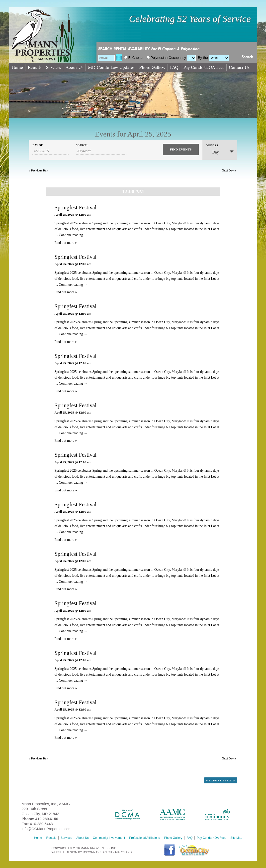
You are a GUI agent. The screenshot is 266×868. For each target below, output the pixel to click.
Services (53, 68)
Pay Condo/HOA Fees (204, 68)
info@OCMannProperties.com (47, 829)
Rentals (35, 68)
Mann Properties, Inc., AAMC (46, 804)
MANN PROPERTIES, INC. (99, 848)
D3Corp (89, 852)
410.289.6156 (47, 819)
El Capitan (134, 58)
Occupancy (177, 58)
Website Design (64, 852)
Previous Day (38, 170)
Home (17, 68)
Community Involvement (109, 838)
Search (247, 57)
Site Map (236, 838)
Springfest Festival (75, 208)
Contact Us (239, 68)
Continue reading (73, 235)
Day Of (37, 145)
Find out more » (66, 243)
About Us (74, 68)
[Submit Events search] (181, 149)
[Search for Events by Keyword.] (101, 151)
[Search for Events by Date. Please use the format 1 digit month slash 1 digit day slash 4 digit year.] (50, 151)
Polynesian (157, 58)
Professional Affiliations (144, 838)
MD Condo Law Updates (111, 68)
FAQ (174, 68)
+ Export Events (221, 780)
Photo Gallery (152, 68)
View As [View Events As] (212, 145)
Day (213, 152)
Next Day (229, 170)
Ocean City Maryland (114, 852)
